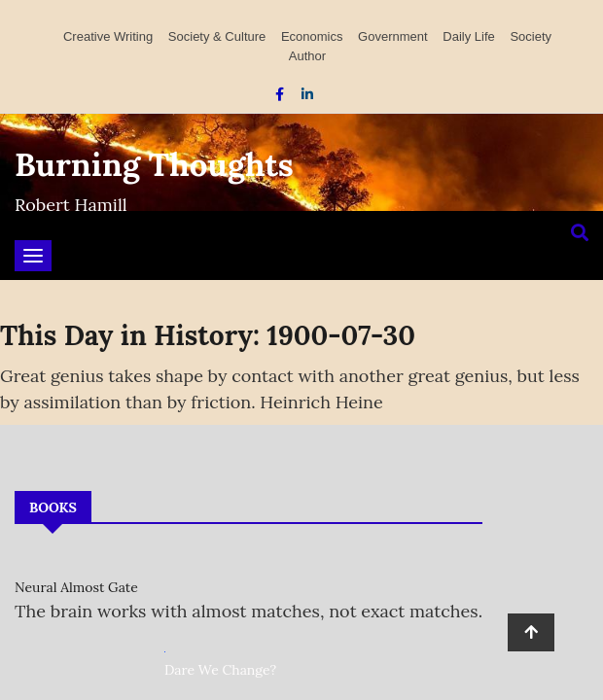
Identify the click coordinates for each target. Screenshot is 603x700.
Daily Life (468, 36)
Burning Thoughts (154, 164)
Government (393, 36)
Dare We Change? (220, 670)
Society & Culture (217, 36)
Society (531, 36)
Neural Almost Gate (76, 587)
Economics (312, 36)
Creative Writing (108, 36)
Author (307, 56)
